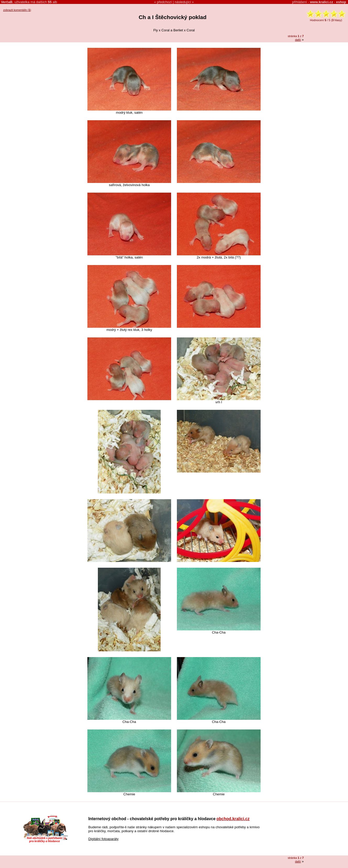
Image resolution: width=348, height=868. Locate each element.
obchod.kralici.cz (233, 819)
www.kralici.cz (322, 2)
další (298, 40)
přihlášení (300, 2)
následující (183, 2)
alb (52, 2)
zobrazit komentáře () (17, 10)
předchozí (164, 2)
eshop (341, 2)
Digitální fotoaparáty (104, 839)
